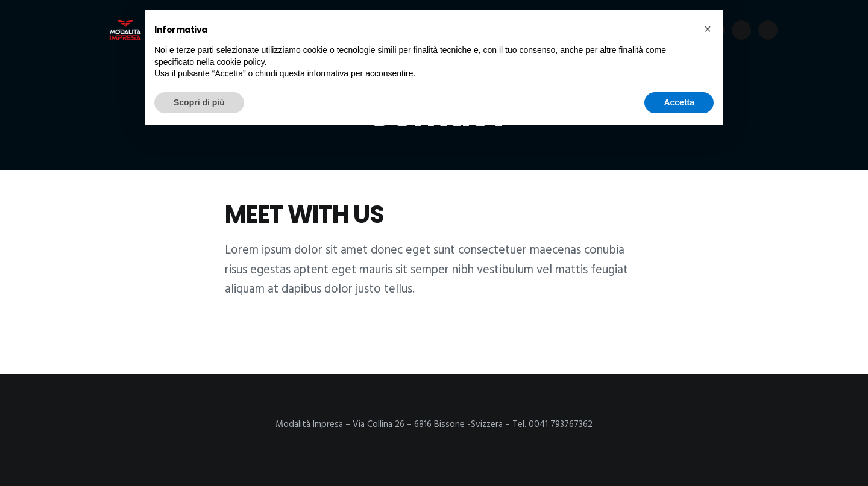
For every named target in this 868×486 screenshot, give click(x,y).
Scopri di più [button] (199, 102)
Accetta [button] (679, 102)
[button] (708, 29)
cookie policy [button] (241, 62)
